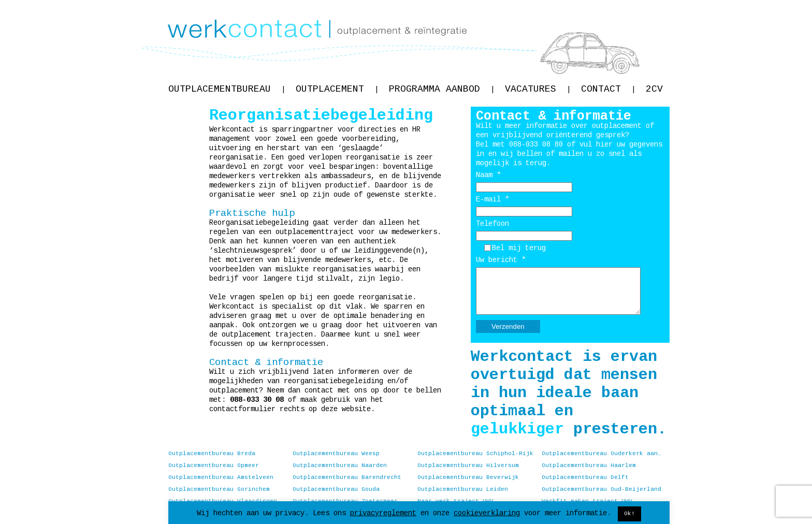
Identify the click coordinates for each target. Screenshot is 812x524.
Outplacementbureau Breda (212, 454)
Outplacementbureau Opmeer (214, 465)
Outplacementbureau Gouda (336, 489)
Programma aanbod (442, 89)
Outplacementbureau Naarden (340, 465)
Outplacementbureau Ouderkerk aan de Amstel (602, 454)
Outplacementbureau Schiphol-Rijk (475, 454)
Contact (608, 89)
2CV (654, 89)
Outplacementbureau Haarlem (589, 465)
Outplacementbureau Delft (585, 477)
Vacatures (538, 89)
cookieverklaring (487, 513)
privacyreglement (383, 513)
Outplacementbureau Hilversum (468, 465)
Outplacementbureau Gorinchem (219, 489)
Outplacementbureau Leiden (463, 489)
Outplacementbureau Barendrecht (347, 477)
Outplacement (337, 89)
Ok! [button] (629, 514)
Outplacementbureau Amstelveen (221, 477)
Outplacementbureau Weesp (336, 454)
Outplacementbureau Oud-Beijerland (601, 489)
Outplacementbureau (227, 89)
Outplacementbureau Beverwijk (468, 477)
